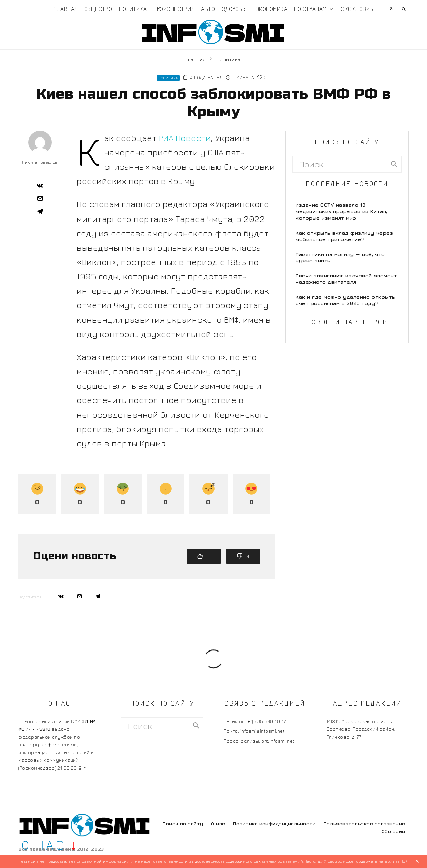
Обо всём (393, 831)
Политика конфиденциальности (274, 823)
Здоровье (235, 9)
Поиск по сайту (183, 823)
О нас (218, 823)
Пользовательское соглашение (364, 823)
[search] (394, 164)
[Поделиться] (40, 185)
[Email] (40, 198)
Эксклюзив (357, 9)
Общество (98, 9)
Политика (133, 9)
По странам (310, 9)
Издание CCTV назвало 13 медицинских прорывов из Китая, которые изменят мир (341, 211)
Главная (66, 9)
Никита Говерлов (40, 162)
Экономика (272, 9)
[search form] (340, 164)
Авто (208, 9)
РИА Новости (185, 138)
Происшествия (174, 9)
